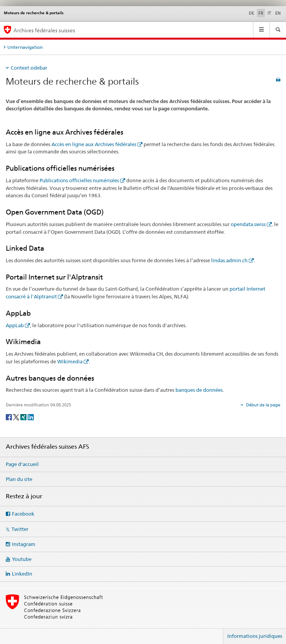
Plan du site (19, 479)
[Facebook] (9, 417)
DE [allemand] (251, 13)
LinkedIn (22, 574)
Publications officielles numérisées (79, 180)
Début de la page (263, 405)
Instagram (24, 544)
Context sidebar (29, 68)
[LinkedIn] (31, 417)
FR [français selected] (261, 13)
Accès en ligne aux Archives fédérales (94, 144)
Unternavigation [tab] (25, 47)
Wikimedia (70, 361)
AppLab (15, 325)
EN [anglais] (278, 13)
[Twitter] (17, 417)
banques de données (199, 390)
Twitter (20, 529)
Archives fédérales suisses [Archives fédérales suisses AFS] (44, 30)
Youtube (22, 559)
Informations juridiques (255, 636)
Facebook (23, 514)
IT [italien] (269, 13)
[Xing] (24, 417)
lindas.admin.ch (229, 260)
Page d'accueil (22, 464)
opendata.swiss (248, 224)
